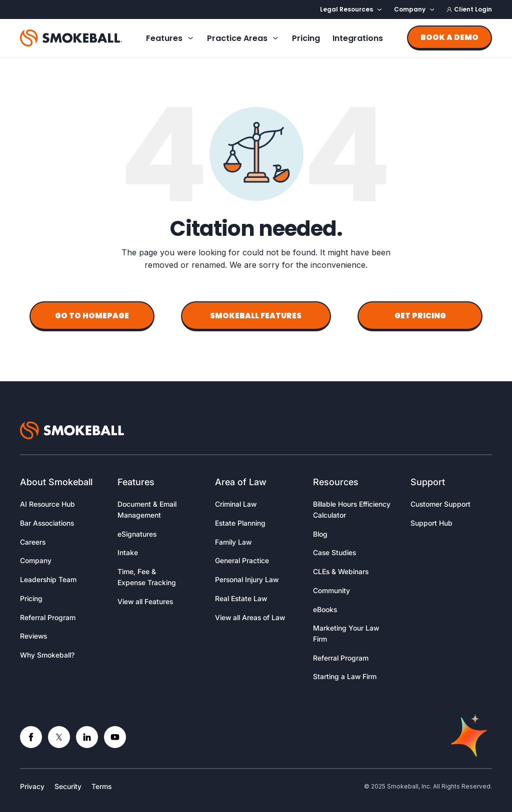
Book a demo (449, 37)
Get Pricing (420, 316)
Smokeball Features (256, 316)
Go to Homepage (92, 316)
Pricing (306, 38)
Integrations (358, 38)
